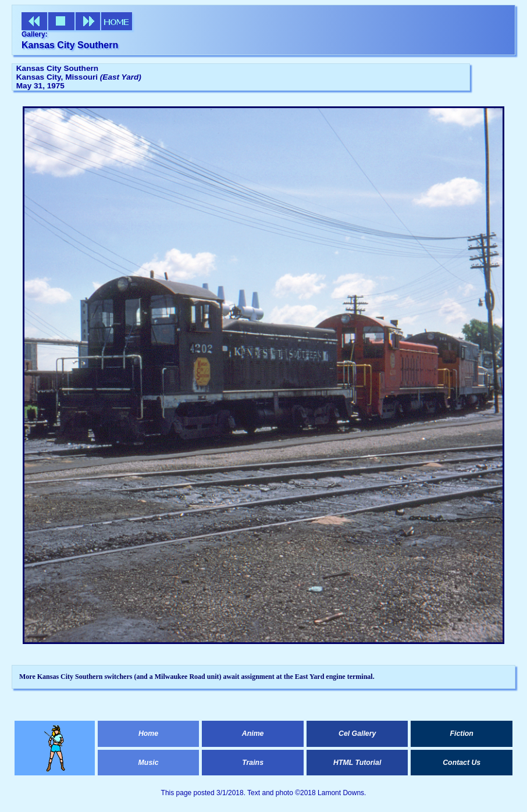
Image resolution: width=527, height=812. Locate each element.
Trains (253, 763)
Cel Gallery (357, 734)
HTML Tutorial (357, 763)
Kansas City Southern (70, 45)
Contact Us (462, 763)
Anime (253, 734)
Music (149, 763)
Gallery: (35, 34)
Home (148, 734)
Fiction (462, 734)
